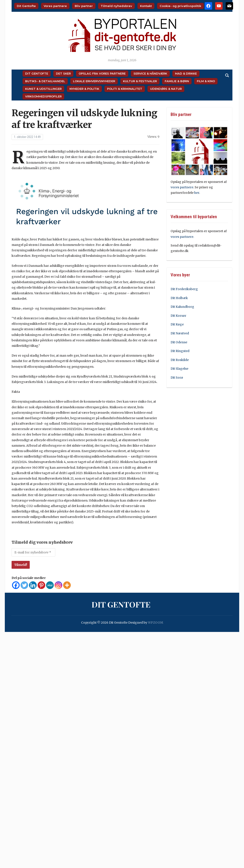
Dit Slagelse (179, 369)
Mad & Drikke (186, 73)
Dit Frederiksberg (184, 289)
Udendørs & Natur (166, 89)
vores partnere (182, 187)
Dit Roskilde (180, 360)
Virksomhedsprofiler (43, 96)
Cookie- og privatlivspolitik (180, 6)
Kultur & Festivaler (140, 81)
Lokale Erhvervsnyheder (94, 81)
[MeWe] (50, 585)
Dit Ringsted (180, 351)
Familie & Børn (177, 81)
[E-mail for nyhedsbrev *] (33, 552)
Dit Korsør (178, 316)
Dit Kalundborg (182, 307)
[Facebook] (16, 585)
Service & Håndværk (150, 73)
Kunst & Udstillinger (43, 89)
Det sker (63, 73)
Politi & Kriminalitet (125, 89)
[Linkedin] (33, 585)
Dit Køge (177, 324)
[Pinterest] (41, 585)
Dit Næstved (180, 333)
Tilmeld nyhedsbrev (116, 6)
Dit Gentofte (26, 6)
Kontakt (146, 6)
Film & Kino (206, 81)
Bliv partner (84, 6)
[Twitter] (24, 585)
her (197, 193)
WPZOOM (156, 623)
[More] (67, 585)
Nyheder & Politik (84, 89)
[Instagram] (58, 585)
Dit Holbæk (179, 298)
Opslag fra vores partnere (102, 73)
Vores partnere (55, 6)
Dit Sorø (177, 378)
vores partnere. (182, 237)
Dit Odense (179, 342)
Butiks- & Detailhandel (45, 81)
